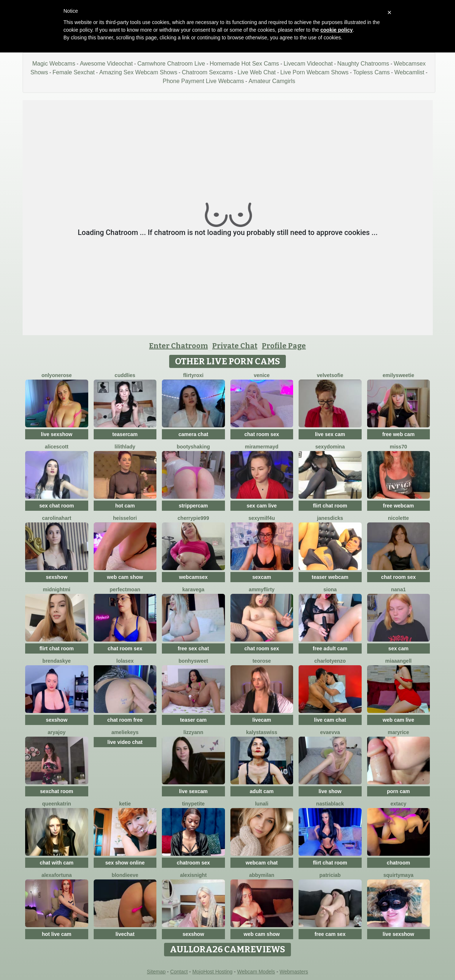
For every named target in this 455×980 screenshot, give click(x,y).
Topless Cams (371, 72)
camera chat (193, 434)
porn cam (398, 791)
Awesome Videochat (106, 64)
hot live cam (57, 934)
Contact (179, 972)
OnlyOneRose (57, 375)
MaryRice (398, 732)
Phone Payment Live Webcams (203, 81)
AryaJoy (57, 732)
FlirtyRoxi (193, 375)
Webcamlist (409, 72)
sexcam (262, 577)
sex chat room (57, 506)
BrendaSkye (57, 661)
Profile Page (284, 346)
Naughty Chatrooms (363, 64)
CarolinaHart (57, 518)
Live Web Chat (257, 72)
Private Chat (235, 346)
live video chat (125, 742)
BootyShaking (193, 447)
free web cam (398, 434)
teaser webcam (330, 577)
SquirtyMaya (398, 875)
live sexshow (57, 434)
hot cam (125, 506)
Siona (330, 589)
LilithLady (125, 447)
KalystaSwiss (262, 732)
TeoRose (262, 661)
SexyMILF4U (262, 518)
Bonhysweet (193, 661)
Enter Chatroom (178, 346)
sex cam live (262, 506)
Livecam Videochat (308, 64)
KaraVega (193, 589)
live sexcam (193, 791)
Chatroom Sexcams (208, 72)
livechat (125, 934)
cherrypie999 (193, 518)
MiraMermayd (262, 447)
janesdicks (330, 518)
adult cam (262, 791)
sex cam (398, 648)
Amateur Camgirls (272, 81)
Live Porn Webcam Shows (314, 72)
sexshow (57, 577)
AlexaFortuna (57, 875)
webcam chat (262, 863)
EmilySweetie (398, 375)
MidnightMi (57, 589)
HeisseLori (125, 518)
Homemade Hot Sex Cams (244, 64)
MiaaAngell (398, 661)
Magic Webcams (54, 64)
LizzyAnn (193, 732)
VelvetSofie (330, 375)
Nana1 (398, 589)
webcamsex (193, 577)
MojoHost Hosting (212, 972)
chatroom (398, 863)
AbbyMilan (262, 875)
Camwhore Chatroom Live (171, 64)
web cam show (125, 577)
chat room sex (262, 434)
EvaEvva (330, 732)
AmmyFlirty (262, 589)
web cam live (398, 720)
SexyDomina (330, 447)
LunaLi (262, 804)
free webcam (398, 506)
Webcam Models (256, 972)
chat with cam (57, 863)
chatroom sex (193, 863)
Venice (262, 375)
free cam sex (330, 934)
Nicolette (398, 518)
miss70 (398, 447)
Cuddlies (125, 375)
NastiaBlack (330, 804)
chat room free (125, 720)
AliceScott (57, 447)
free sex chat (193, 648)
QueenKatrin (57, 804)
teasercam (125, 434)
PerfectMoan (125, 589)
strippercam (193, 506)
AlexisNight (193, 875)
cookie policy (337, 30)
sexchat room (57, 791)
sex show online (125, 863)
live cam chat (330, 720)
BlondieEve (125, 875)
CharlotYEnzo (330, 661)
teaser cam (193, 720)
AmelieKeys (125, 732)
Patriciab (330, 875)
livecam (262, 720)
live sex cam (330, 434)
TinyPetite (193, 804)
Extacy (398, 804)
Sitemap (156, 972)
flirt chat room (330, 506)
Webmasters (294, 972)
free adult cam (330, 648)
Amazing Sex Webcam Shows (138, 72)
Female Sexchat (74, 72)
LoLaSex (125, 661)
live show (330, 791)
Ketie (125, 804)
